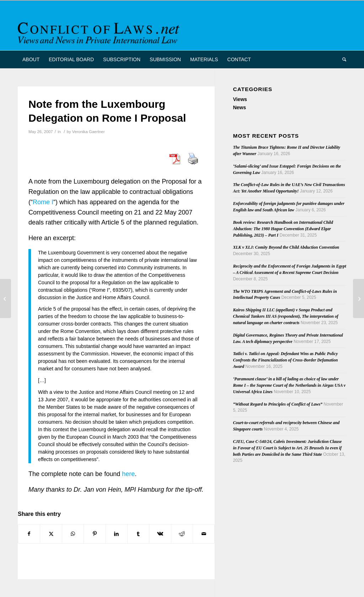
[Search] (342, 59)
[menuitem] (31, 59)
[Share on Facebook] (29, 534)
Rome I (43, 202)
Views (240, 99)
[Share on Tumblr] (138, 534)
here (128, 474)
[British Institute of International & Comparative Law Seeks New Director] (6, 298)
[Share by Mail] (204, 534)
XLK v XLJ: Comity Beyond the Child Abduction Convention (286, 247)
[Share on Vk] (160, 534)
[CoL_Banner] (100, 31)
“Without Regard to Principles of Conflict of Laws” (278, 404)
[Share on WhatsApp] (73, 534)
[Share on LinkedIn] (117, 534)
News (239, 107)
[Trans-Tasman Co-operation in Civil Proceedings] (358, 298)
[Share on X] (51, 534)
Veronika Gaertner (89, 132)
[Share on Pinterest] (95, 534)
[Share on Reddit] (182, 534)
